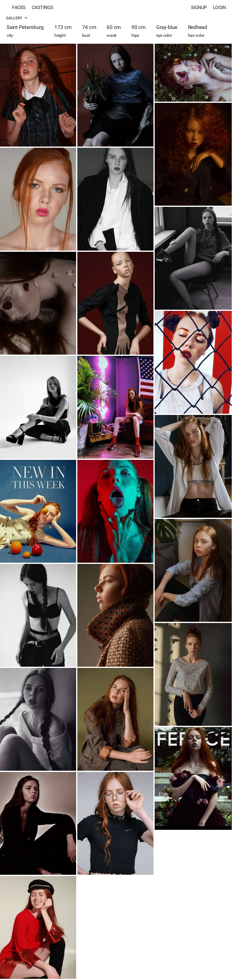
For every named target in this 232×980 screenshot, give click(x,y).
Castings (43, 7)
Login (219, 7)
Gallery (17, 18)
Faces (19, 7)
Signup (199, 7)
